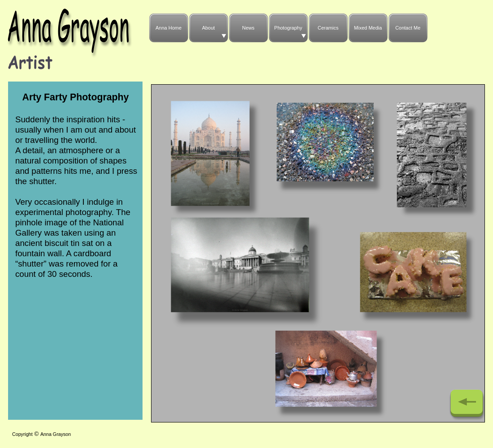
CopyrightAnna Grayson (41, 434)
